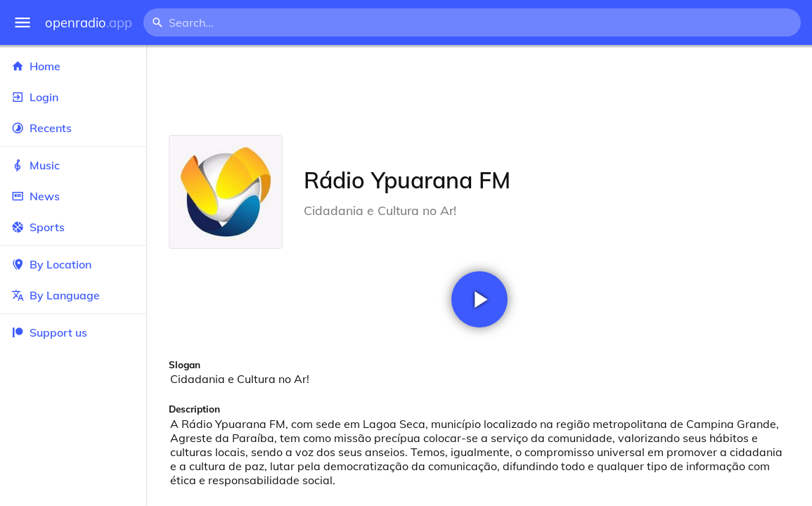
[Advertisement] (479, 90)
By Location (73, 264)
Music (73, 165)
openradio (89, 23)
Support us (49, 332)
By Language (73, 295)
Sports (73, 227)
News (73, 196)
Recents (73, 128)
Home (73, 66)
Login (73, 97)
